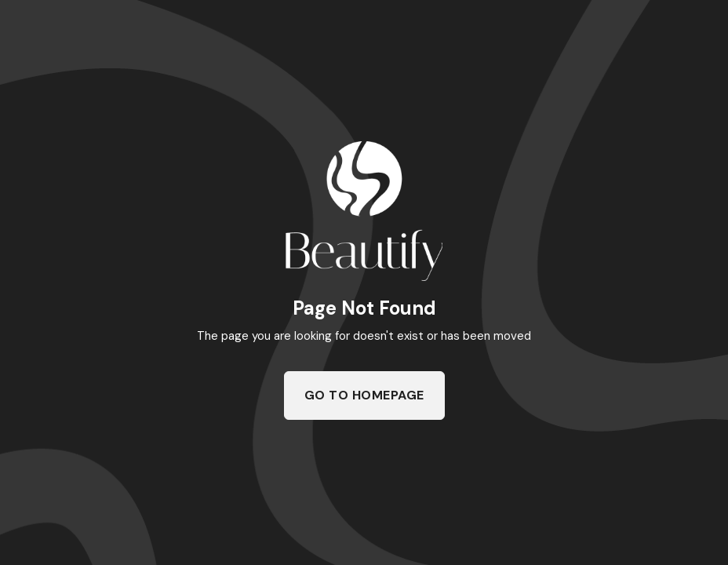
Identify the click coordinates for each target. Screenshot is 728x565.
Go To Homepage (364, 395)
